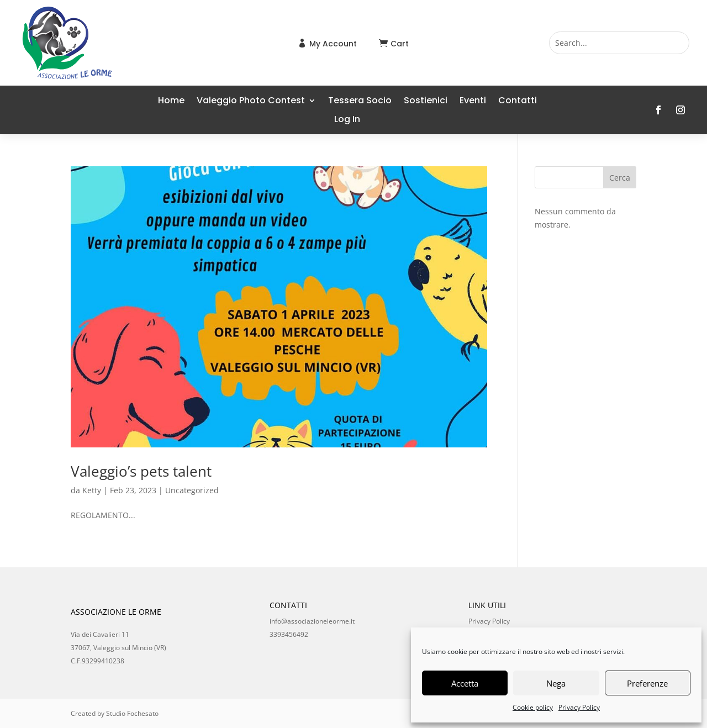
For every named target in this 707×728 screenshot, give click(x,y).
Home (171, 102)
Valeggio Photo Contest (251, 102)
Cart (400, 44)
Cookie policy (533, 707)
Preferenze (647, 683)
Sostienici (426, 102)
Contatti (518, 102)
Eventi (473, 102)
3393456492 (289, 634)
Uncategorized (192, 490)
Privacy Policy (579, 707)
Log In (347, 120)
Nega (556, 683)
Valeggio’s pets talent (141, 471)
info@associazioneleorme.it (312, 621)
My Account (333, 44)
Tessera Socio (360, 102)
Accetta (465, 683)
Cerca (620, 178)
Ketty (92, 490)
